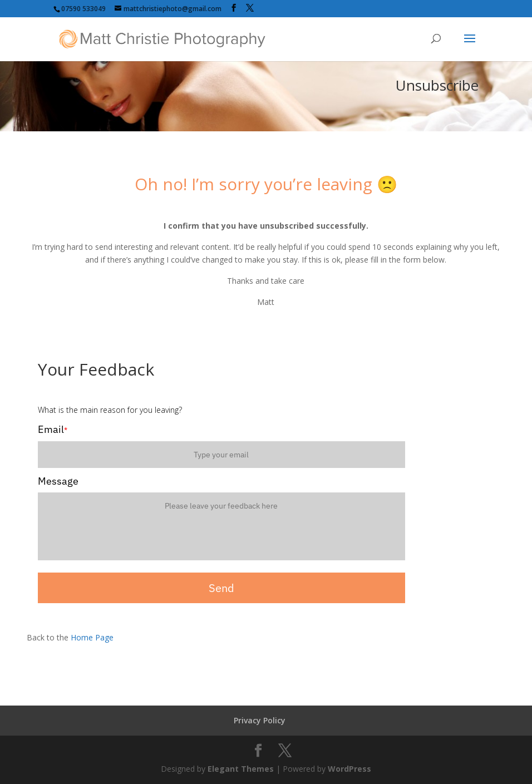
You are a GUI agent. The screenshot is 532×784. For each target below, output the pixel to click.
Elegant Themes (241, 769)
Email (53, 429)
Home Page (92, 637)
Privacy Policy (260, 720)
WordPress (349, 769)
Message (58, 481)
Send (221, 588)
